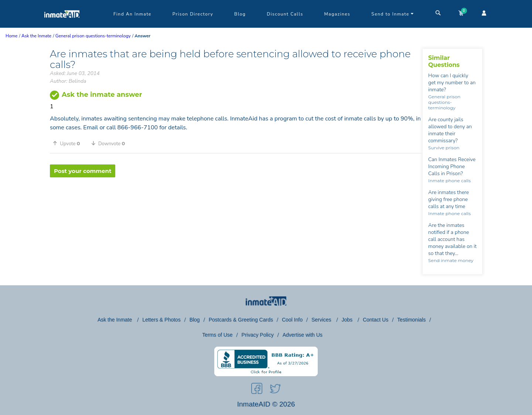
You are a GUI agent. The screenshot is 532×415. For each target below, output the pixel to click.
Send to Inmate (393, 14)
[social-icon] (257, 390)
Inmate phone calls (449, 181)
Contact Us (376, 320)
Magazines (337, 14)
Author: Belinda (68, 81)
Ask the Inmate (115, 320)
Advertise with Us (303, 335)
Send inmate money (451, 260)
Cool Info (292, 320)
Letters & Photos (161, 320)
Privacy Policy (258, 335)
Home (11, 36)
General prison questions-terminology (444, 102)
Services (322, 320)
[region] (236, 201)
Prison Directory (193, 14)
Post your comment (83, 171)
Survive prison (444, 148)
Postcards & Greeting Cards (241, 320)
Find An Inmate (132, 14)
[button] (69, 143)
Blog (240, 14)
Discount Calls (285, 14)
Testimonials (411, 320)
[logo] (62, 26)
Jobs (347, 320)
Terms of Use (217, 335)
